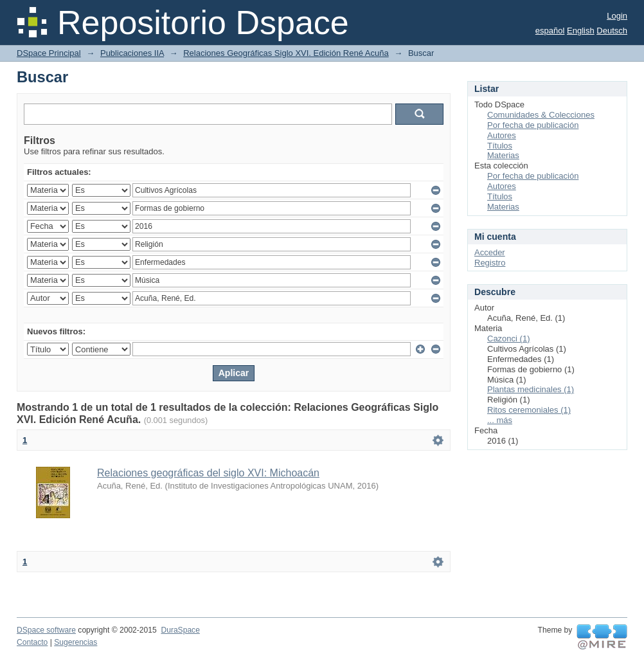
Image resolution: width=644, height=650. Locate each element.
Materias (503, 155)
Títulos (500, 146)
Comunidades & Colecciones (541, 115)
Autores (502, 135)
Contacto (32, 642)
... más (500, 420)
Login (617, 16)
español (550, 31)
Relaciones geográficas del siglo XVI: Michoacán (208, 473)
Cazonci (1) (508, 339)
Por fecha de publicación (533, 125)
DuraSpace (180, 630)
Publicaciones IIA (132, 53)
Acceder (490, 252)
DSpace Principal (49, 53)
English (581, 31)
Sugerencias (76, 642)
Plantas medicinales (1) (531, 389)
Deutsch (612, 31)
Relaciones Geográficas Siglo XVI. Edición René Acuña (286, 53)
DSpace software (46, 630)
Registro (490, 263)
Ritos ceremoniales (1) (529, 410)
